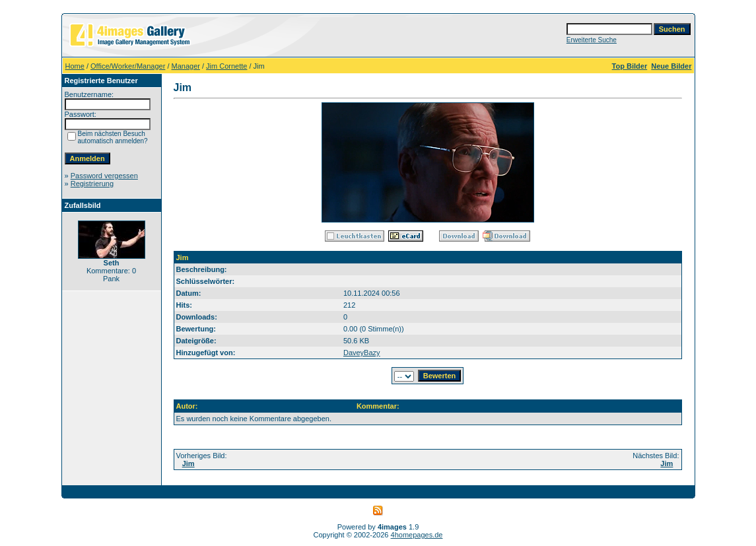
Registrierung (92, 184)
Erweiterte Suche (592, 40)
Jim (189, 463)
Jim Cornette (226, 66)
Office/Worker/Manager (128, 66)
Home (75, 66)
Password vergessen (104, 176)
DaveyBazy (362, 353)
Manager (186, 66)
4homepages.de (417, 535)
